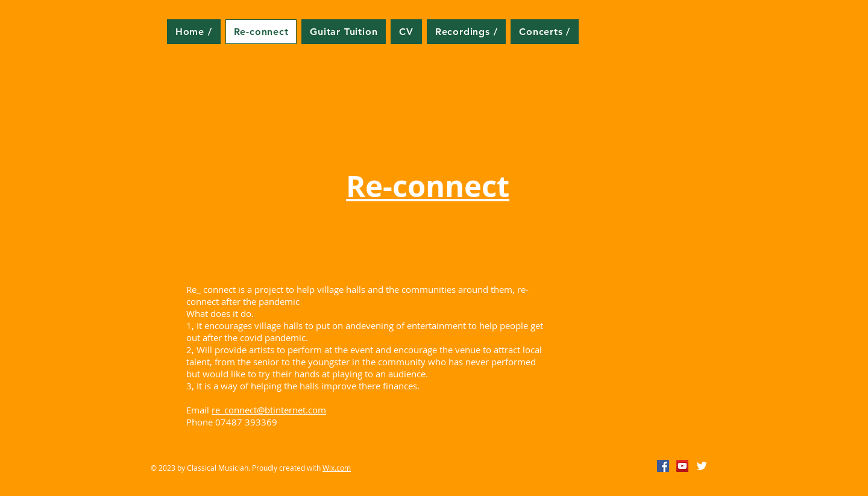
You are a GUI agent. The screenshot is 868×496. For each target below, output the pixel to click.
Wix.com (337, 468)
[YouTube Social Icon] (682, 466)
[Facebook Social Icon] (663, 466)
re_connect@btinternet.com (269, 410)
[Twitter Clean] (702, 466)
